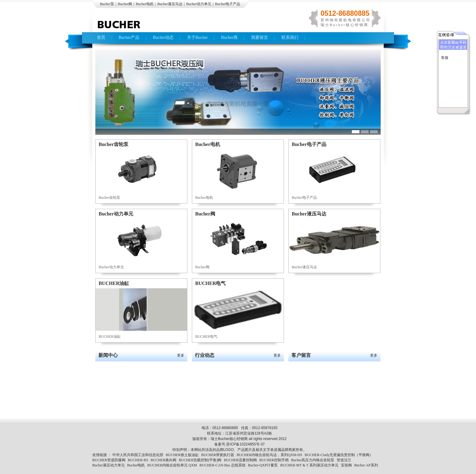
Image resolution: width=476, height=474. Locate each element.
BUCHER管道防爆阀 (109, 460)
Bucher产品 (129, 37)
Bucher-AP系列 (366, 465)
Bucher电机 (145, 4)
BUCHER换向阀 (163, 460)
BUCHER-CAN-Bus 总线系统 (223, 465)
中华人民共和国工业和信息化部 (138, 455)
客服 (445, 58)
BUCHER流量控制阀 (240, 460)
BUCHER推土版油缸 (182, 455)
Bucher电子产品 (228, 4)
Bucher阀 (125, 4)
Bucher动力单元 (199, 4)
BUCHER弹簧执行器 (218, 455)
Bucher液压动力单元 (109, 465)
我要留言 (260, 37)
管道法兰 (344, 460)
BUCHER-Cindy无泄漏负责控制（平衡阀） (339, 455)
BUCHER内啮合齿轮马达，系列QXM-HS (269, 455)
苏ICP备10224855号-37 (245, 444)
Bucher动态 (163, 37)
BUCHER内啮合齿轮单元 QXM (172, 465)
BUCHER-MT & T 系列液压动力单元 (309, 465)
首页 (101, 37)
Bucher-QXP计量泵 (263, 465)
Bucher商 (229, 37)
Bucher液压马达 (170, 4)
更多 (181, 355)
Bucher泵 (107, 4)
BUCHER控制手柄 (274, 460)
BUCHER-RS (138, 460)
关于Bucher (197, 37)
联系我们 (290, 37)
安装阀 (346, 465)
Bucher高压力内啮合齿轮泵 (313, 460)
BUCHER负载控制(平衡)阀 (200, 460)
